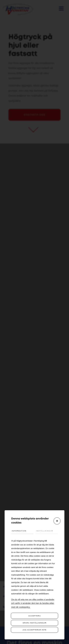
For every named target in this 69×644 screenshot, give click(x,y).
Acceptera (35, 616)
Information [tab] (19, 531)
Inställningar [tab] (45, 531)
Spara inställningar (34, 623)
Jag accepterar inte (35, 630)
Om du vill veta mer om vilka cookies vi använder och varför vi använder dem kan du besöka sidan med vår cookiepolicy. (33, 603)
